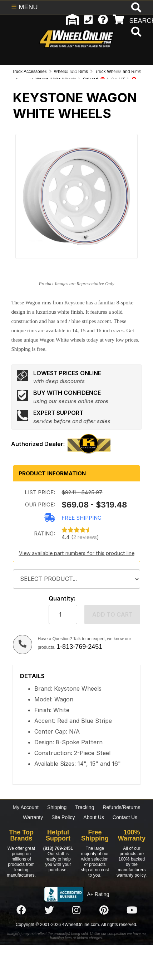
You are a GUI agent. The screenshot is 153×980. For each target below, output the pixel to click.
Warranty (33, 817)
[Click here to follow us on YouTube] (132, 911)
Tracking (85, 807)
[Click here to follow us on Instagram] (76, 911)
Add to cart (112, 614)
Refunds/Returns (121, 807)
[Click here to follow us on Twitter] (49, 911)
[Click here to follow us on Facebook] (21, 911)
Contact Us (125, 817)
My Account (26, 807)
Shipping (57, 807)
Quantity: (62, 599)
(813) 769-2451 (58, 848)
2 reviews (85, 537)
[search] (135, 33)
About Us (94, 817)
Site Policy (63, 817)
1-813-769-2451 (79, 647)
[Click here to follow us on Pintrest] (104, 911)
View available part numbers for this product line (77, 553)
